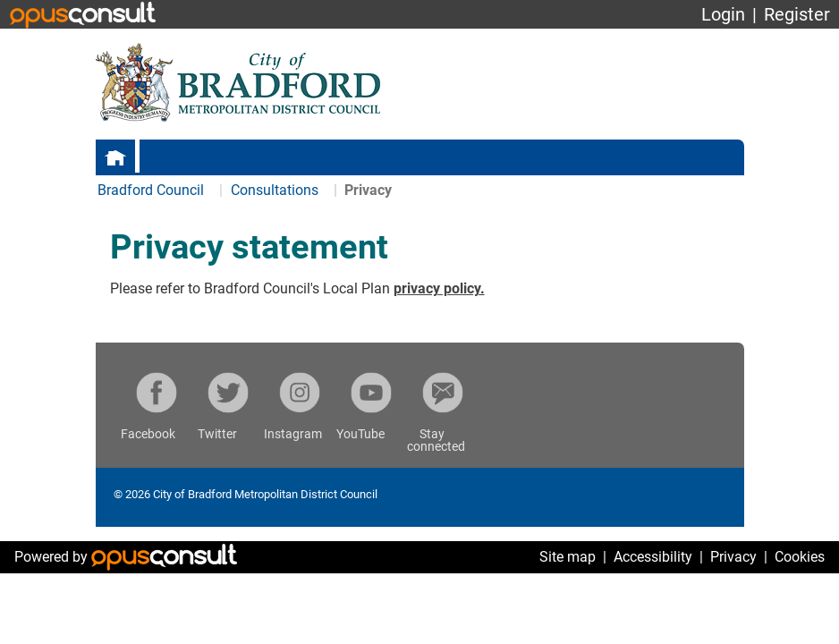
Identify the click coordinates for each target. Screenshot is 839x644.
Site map (568, 557)
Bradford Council (151, 190)
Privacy (733, 557)
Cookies (800, 557)
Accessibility (653, 557)
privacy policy (437, 288)
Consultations (276, 190)
